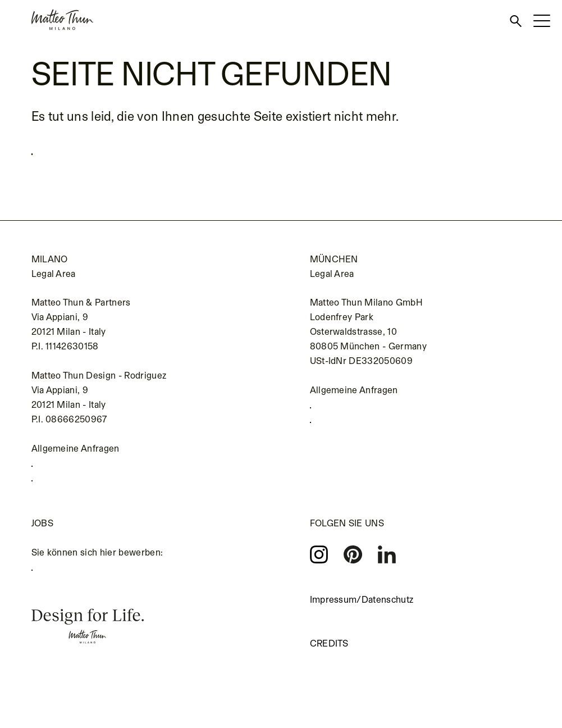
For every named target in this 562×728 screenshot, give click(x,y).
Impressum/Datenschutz (362, 613)
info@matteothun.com (85, 490)
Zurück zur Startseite (101, 150)
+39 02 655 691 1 (75, 470)
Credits (329, 657)
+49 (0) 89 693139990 (365, 412)
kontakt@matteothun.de (367, 432)
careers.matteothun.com (89, 585)
